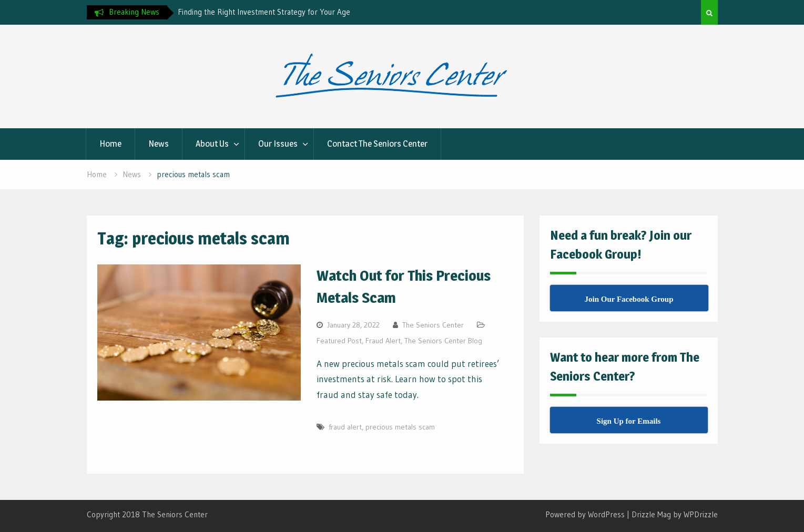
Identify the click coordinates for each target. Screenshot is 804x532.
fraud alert (345, 427)
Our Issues (278, 144)
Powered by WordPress (585, 514)
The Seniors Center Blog (443, 341)
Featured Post (339, 341)
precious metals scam (400, 427)
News (159, 144)
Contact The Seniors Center (377, 144)
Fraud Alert (383, 341)
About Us (212, 144)
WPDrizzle (701, 514)
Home (110, 144)
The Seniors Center (433, 325)
